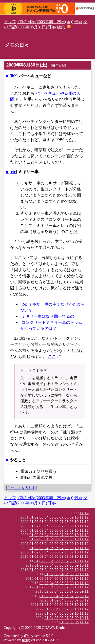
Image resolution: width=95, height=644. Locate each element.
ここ (52, 357)
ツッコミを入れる (21, 488)
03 (42, 517)
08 (67, 517)
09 (71, 517)
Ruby (26, 640)
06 (56, 517)
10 (77, 517)
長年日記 (59, 65)
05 (51, 517)
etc (13, 172)
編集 (61, 27)
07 (62, 517)
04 (47, 517)
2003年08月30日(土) (27, 65)
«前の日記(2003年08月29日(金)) (45, 22)
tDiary (29, 636)
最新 (78, 22)
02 (36, 517)
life (14, 76)
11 (82, 513)
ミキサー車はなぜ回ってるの (48, 316)
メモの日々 (17, 45)
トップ (10, 22)
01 (31, 517)
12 (87, 513)
